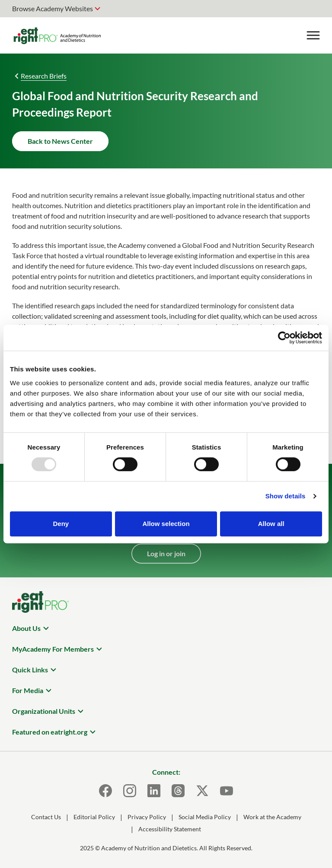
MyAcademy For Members (53, 649)
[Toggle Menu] (313, 35)
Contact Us (46, 817)
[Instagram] (130, 791)
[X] (202, 791)
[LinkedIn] (154, 791)
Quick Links (30, 670)
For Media (28, 690)
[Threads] (178, 791)
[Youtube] (227, 791)
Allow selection (166, 524)
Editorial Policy (94, 817)
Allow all (271, 524)
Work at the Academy (272, 817)
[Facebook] (105, 791)
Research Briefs (44, 76)
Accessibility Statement (170, 829)
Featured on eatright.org (50, 732)
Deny (61, 524)
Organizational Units (44, 711)
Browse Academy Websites (53, 8)
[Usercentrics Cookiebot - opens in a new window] (284, 338)
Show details (286, 496)
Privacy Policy (147, 817)
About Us (26, 628)
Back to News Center (60, 141)
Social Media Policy (205, 817)
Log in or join (166, 553)
